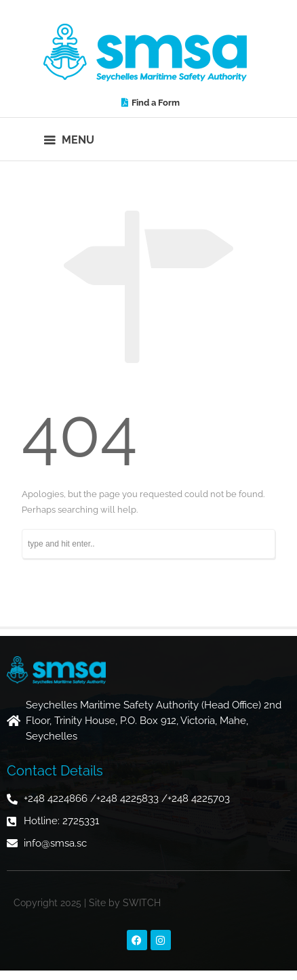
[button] (70, 139)
